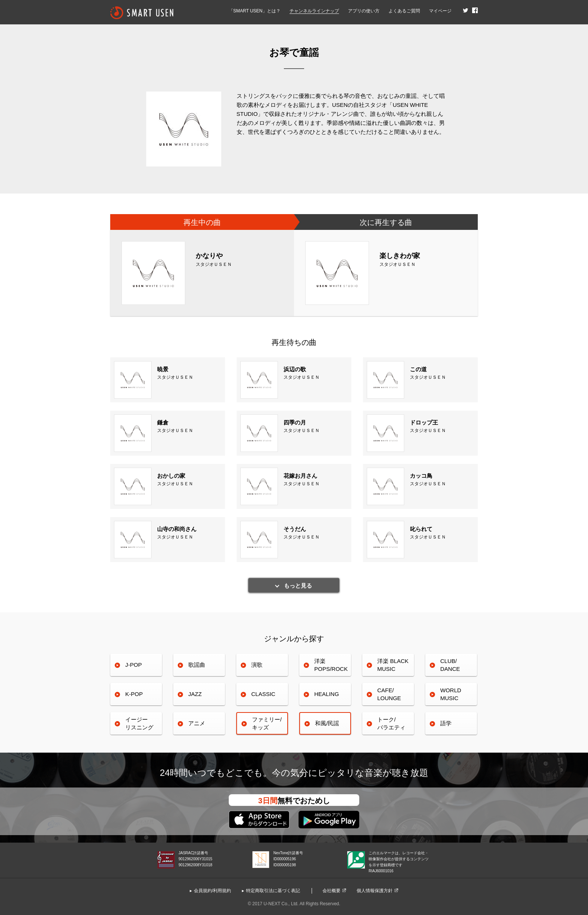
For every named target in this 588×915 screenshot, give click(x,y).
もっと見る (298, 586)
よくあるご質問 (404, 11)
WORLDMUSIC (451, 694)
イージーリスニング (139, 723)
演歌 (257, 665)
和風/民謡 (327, 723)
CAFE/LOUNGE (389, 694)
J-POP (133, 665)
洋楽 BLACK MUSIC (393, 665)
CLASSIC (263, 694)
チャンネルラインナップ (314, 11)
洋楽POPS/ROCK (331, 665)
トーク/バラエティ (391, 723)
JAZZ (195, 694)
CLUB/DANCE (450, 665)
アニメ (197, 723)
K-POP (134, 694)
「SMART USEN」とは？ (255, 11)
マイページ (440, 11)
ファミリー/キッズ (267, 723)
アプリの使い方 (364, 11)
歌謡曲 (197, 665)
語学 (446, 723)
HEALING (327, 694)
